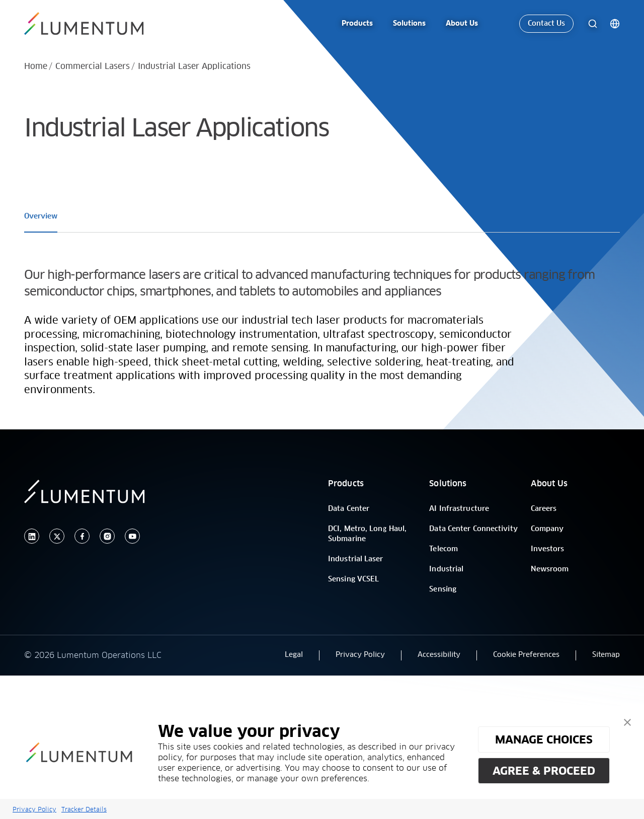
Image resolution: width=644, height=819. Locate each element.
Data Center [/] (349, 509)
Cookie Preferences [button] (526, 655)
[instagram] (107, 536)
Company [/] (547, 529)
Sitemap (606, 655)
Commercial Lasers (93, 66)
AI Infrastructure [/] (459, 509)
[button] (627, 722)
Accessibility (439, 655)
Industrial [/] (446, 569)
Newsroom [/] (550, 569)
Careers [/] (544, 509)
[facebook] (82, 536)
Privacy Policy (34, 809)
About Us (549, 484)
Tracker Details (84, 809)
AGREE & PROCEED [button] (544, 771)
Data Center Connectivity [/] (473, 529)
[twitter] (57, 536)
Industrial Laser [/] (356, 559)
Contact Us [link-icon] (546, 22)
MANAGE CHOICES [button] (544, 739)
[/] (90, 22)
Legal (294, 655)
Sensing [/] (443, 589)
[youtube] (132, 536)
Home (36, 66)
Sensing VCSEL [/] (353, 579)
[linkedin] (32, 536)
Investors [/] (548, 549)
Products (346, 484)
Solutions (448, 484)
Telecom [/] (444, 549)
